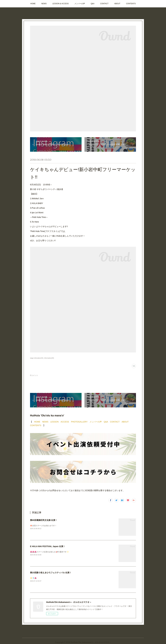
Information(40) (49, 358)
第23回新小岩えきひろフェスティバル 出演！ (51, 573)
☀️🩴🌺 (33, 578)
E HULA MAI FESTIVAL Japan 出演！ (48, 546)
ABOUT (117, 4)
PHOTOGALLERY (79, 422)
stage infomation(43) (37, 358)
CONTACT (104, 4)
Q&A (93, 4)
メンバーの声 (80, 4)
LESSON (54, 422)
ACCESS (65, 422)
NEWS (44, 4)
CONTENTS (131, 4)
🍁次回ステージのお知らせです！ (43, 526)
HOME (33, 4)
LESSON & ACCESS (61, 4)
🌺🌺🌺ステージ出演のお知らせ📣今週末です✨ (49, 552)
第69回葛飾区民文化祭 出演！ (44, 520)
